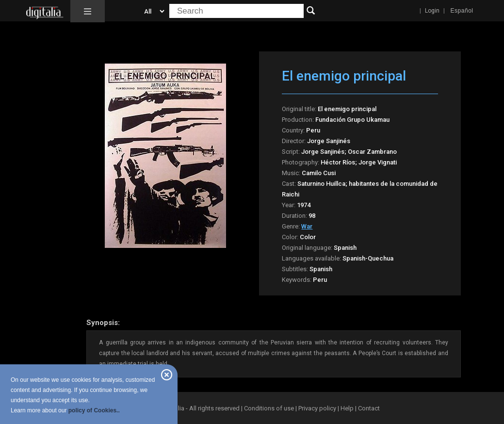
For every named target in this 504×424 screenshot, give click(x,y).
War (307, 226)
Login (432, 11)
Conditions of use (270, 408)
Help (347, 408)
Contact (369, 408)
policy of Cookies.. (94, 410)
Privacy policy (317, 408)
